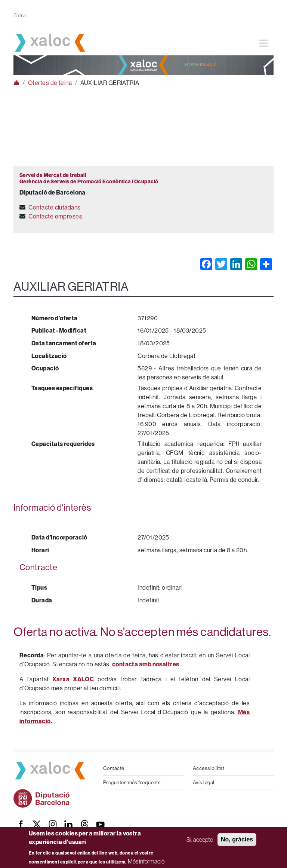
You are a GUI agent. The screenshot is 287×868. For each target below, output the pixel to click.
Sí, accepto (200, 840)
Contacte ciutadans (54, 207)
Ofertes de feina (50, 83)
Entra (20, 15)
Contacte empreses (55, 216)
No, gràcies (237, 839)
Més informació (146, 861)
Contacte (114, 768)
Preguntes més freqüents (132, 782)
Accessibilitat (209, 768)
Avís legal (204, 782)
